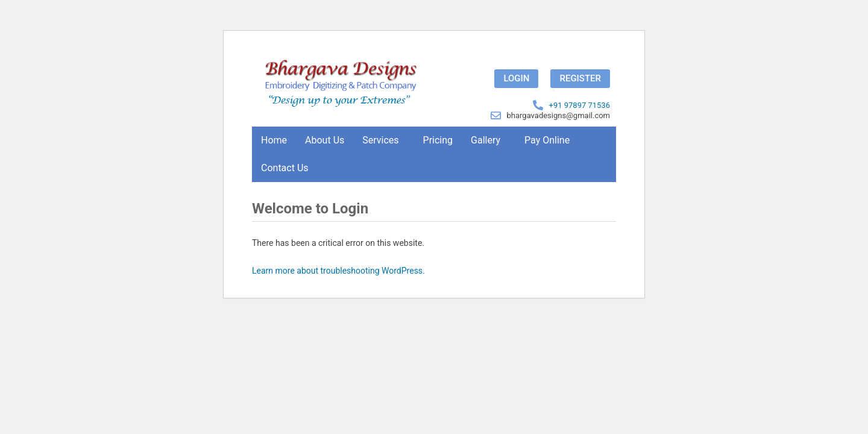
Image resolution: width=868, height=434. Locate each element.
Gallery (486, 140)
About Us (325, 140)
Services (380, 140)
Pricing (438, 140)
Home (274, 140)
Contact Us (285, 168)
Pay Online (547, 140)
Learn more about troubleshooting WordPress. (338, 271)
